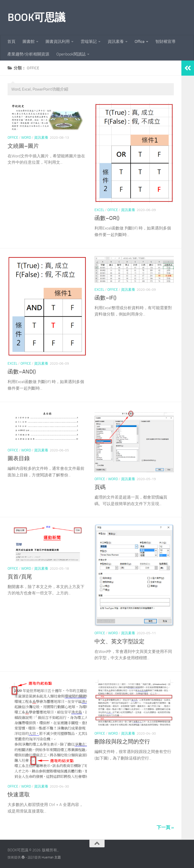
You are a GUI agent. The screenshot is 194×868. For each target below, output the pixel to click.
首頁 (11, 41)
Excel (99, 210)
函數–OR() (107, 218)
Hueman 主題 (51, 857)
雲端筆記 (89, 41)
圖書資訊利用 (58, 41)
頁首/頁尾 (20, 577)
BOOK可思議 (37, 17)
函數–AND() (22, 372)
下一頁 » (165, 827)
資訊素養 (116, 41)
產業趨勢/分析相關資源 (28, 54)
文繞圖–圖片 (23, 146)
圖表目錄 (19, 458)
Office (140, 41)
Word (26, 138)
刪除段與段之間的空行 (122, 742)
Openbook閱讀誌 (71, 54)
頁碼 (100, 487)
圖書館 (29, 41)
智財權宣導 (165, 41)
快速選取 (19, 795)
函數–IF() (105, 298)
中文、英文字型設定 (119, 642)
